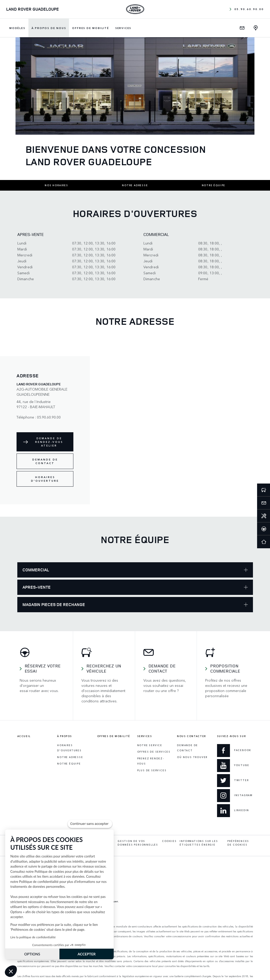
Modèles (17, 28)
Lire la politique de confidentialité (33, 937)
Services (123, 28)
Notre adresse (135, 185)
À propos (65, 736)
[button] (11, 971)
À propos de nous (49, 28)
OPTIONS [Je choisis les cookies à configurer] (32, 954)
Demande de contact (45, 461)
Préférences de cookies (238, 843)
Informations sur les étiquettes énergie (199, 843)
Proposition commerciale (225, 668)
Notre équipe (214, 185)
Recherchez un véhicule (104, 668)
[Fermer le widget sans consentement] (90, 824)
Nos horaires (56, 185)
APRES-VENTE (135, 587)
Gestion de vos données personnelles (138, 843)
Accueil (24, 736)
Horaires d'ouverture (45, 479)
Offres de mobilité (90, 28)
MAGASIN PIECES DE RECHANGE (135, 604)
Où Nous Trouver (192, 757)
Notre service (150, 745)
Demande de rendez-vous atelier (49, 442)
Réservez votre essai (43, 668)
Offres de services (154, 752)
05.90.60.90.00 (247, 9)
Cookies (169, 841)
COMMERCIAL (135, 570)
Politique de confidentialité (39, 882)
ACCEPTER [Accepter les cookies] (87, 954)
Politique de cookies (49, 871)
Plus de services (152, 770)
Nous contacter (191, 736)
